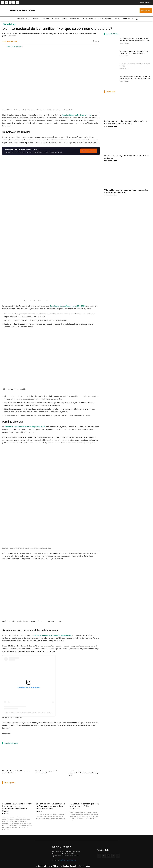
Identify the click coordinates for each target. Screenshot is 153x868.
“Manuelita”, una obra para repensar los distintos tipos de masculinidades (126, 191)
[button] (137, 19)
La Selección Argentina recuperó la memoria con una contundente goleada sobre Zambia (17, 805)
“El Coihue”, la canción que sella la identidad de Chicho (84, 802)
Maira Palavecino (74, 806)
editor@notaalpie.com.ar (68, 857)
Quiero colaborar (89, 151)
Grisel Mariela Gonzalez (14, 47)
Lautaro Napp (6, 811)
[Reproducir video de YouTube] (51, 358)
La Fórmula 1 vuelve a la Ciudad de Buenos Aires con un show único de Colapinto (50, 803)
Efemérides (9, 24)
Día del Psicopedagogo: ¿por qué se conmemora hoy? (50, 771)
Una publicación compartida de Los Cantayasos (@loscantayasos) (29, 713)
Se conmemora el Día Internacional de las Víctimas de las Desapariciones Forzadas (127, 122)
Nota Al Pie (39, 809)
